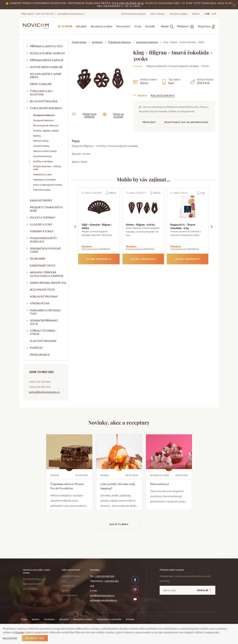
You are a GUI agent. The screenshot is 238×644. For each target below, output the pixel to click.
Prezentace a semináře (109, 619)
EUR (214, 14)
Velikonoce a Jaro (42, 174)
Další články (119, 524)
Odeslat (203, 590)
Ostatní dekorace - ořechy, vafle (47, 168)
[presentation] (75, 226)
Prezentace (123, 26)
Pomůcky (36, 348)
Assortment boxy (42, 156)
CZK (207, 14)
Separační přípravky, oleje (44, 322)
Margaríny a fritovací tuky (45, 312)
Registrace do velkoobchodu (187, 122)
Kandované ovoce (43, 265)
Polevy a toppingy (43, 218)
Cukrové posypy (42, 190)
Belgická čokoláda (44, 101)
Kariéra (196, 14)
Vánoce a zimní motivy (45, 151)
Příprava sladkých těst (46, 46)
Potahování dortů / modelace (44, 240)
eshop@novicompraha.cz (71, 14)
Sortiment (97, 42)
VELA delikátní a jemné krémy (46, 76)
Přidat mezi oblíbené (87, 115)
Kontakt (150, 26)
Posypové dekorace (43, 120)
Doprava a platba (178, 14)
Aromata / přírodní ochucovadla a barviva (47, 274)
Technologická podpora (133, 14)
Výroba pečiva (40, 303)
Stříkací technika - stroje (43, 332)
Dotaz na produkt (116, 115)
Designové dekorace (44, 115)
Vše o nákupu (158, 14)
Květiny (37, 136)
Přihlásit (149, 122)
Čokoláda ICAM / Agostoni (41, 93)
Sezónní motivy (41, 146)
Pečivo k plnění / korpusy (47, 53)
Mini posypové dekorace (46, 125)
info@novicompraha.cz (102, 595)
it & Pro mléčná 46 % (129, 3)
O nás (138, 26)
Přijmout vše (35, 638)
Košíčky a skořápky (43, 161)
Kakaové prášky (41, 200)
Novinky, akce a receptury (119, 422)
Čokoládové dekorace (46, 108)
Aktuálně (81, 26)
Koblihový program (44, 296)
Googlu (20, 632)
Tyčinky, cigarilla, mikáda (46, 131)
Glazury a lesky (41, 224)
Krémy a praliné (41, 84)
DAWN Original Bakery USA (48, 283)
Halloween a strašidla (44, 180)
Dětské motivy (41, 141)
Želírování (37, 259)
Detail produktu (99, 259)
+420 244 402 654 (105, 576)
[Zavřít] (234, 5)
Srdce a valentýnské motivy (48, 185)
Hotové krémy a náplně (46, 67)
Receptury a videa (101, 26)
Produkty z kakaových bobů (46, 209)
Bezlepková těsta (42, 290)
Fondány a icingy (42, 231)
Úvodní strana (79, 42)
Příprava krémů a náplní (46, 60)
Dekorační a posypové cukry (45, 250)
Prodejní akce (40, 355)
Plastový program (43, 341)
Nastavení (10, 638)
